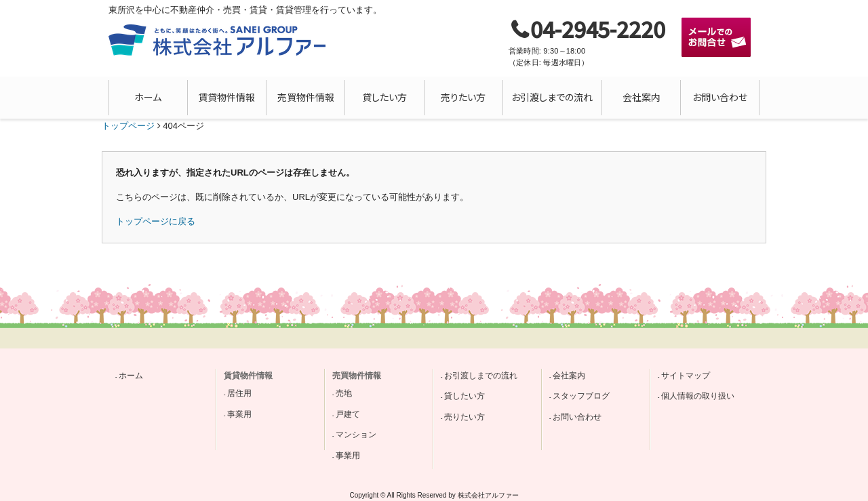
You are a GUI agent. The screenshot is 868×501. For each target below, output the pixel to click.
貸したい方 (384, 97)
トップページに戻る (156, 221)
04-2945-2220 (598, 28)
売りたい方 (463, 97)
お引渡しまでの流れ (552, 97)
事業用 (239, 414)
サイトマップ (686, 376)
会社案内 (642, 97)
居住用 (239, 393)
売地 (344, 393)
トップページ (128, 126)
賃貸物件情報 (226, 97)
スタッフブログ (581, 396)
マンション (356, 435)
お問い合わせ (720, 97)
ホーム (148, 97)
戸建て (348, 414)
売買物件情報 (306, 97)
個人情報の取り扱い (698, 396)
